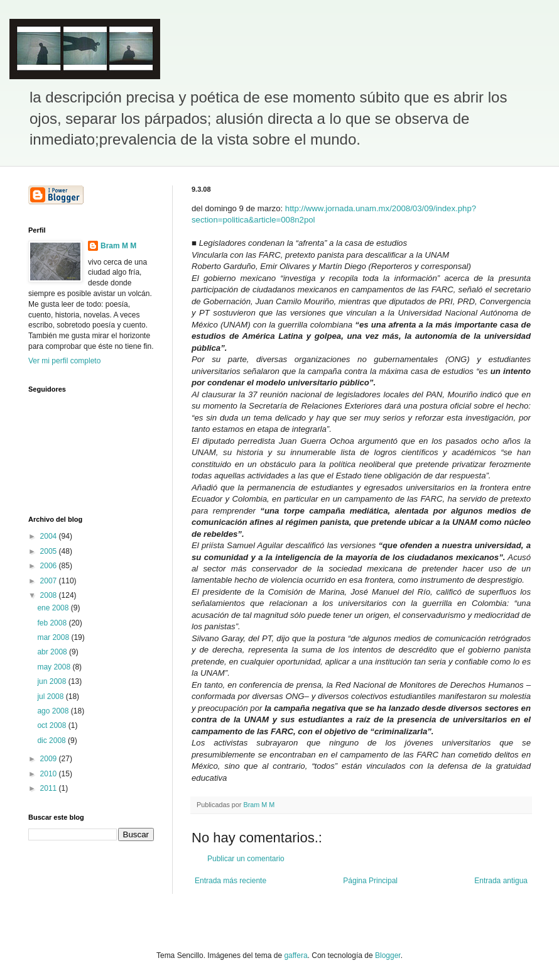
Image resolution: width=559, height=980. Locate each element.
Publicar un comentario (246, 859)
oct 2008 (52, 725)
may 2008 (55, 667)
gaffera (296, 955)
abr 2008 (53, 652)
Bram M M (118, 246)
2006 (50, 566)
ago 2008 (54, 711)
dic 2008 (52, 741)
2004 (50, 536)
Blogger (388, 955)
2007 (50, 581)
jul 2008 (51, 696)
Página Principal (370, 881)
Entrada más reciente (231, 881)
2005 (50, 551)
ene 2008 (54, 608)
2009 (50, 759)
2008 (50, 595)
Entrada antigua (501, 881)
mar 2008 (54, 637)
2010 (50, 774)
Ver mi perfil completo (64, 361)
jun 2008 (52, 681)
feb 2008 (53, 623)
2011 (50, 788)
